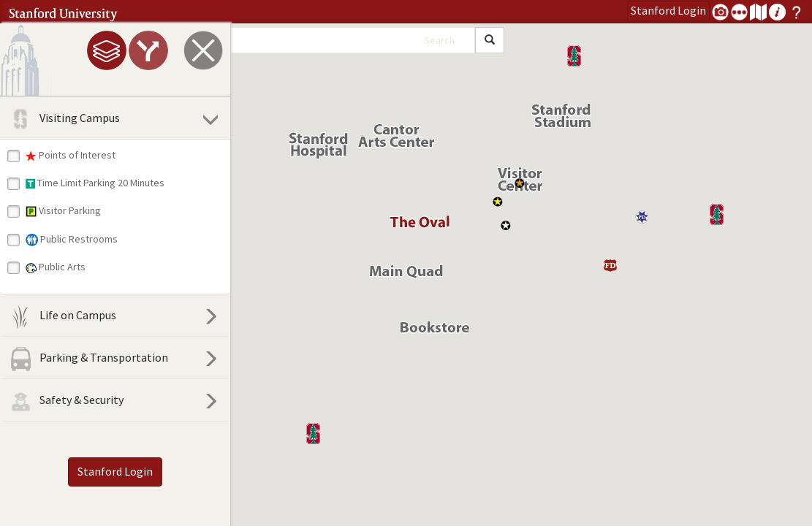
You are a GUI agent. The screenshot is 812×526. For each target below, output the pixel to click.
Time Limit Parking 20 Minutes (95, 183)
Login (668, 10)
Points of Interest (71, 155)
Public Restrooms (72, 239)
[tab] (107, 50)
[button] (313, 434)
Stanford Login (115, 471)
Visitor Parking (63, 210)
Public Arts (56, 267)
